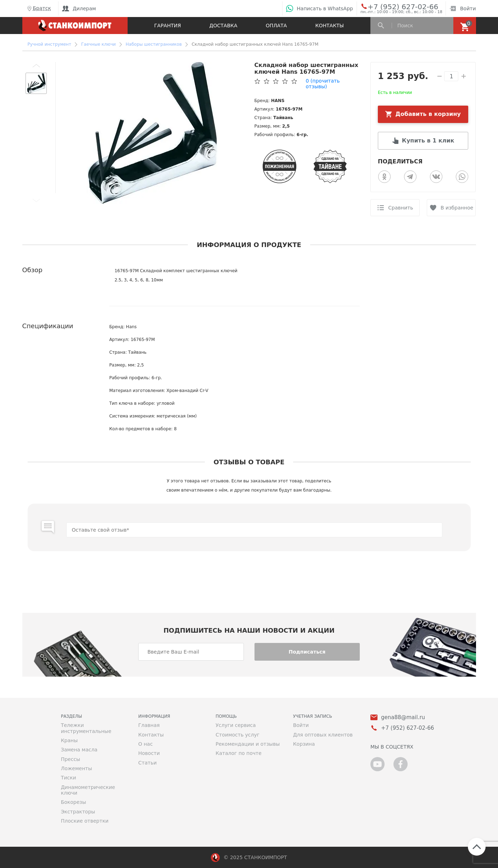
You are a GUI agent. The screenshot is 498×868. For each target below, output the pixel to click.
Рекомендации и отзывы (248, 744)
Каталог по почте (239, 753)
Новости (149, 753)
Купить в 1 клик (428, 141)
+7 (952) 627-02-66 (395, 6)
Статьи (147, 763)
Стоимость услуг (237, 735)
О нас (146, 744)
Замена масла (79, 750)
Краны (69, 740)
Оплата (276, 26)
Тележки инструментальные (86, 728)
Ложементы (77, 768)
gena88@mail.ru (403, 718)
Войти (463, 9)
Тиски (69, 778)
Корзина (304, 744)
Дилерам (79, 9)
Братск (38, 9)
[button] (36, 66)
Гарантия (167, 26)
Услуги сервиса (236, 725)
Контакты (330, 26)
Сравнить (401, 208)
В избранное (457, 208)
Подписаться (307, 652)
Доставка (223, 26)
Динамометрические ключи (88, 790)
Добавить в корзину (428, 114)
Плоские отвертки (85, 821)
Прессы (71, 759)
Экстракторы (78, 812)
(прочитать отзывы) (323, 84)
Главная (149, 725)
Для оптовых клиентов (323, 735)
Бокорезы (74, 802)
